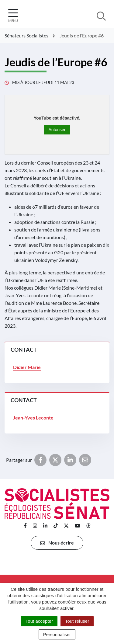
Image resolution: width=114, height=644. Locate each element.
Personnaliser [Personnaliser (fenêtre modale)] (57, 634)
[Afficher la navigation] (13, 16)
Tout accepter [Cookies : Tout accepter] (39, 621)
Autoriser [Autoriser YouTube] (57, 130)
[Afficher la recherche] (101, 16)
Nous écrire (57, 543)
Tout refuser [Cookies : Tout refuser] (77, 621)
